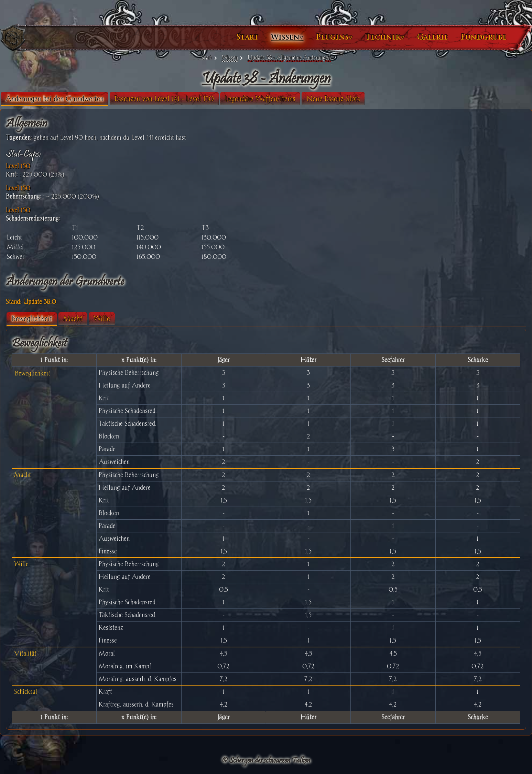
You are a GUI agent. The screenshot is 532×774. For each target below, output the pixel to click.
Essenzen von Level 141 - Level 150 (214, 99)
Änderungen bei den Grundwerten (104, 99)
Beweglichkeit (81, 319)
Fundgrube (434, 37)
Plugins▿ (285, 37)
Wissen (230, 57)
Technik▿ (335, 37)
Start (198, 37)
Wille (151, 319)
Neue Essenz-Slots (383, 99)
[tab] (104, 99)
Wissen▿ (238, 37)
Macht (122, 319)
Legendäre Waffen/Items (310, 99)
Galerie (383, 37)
